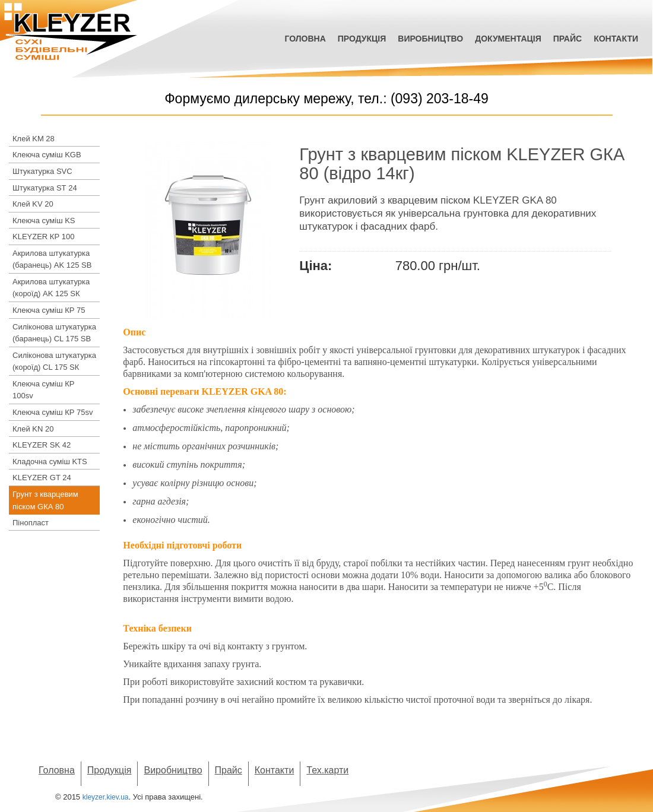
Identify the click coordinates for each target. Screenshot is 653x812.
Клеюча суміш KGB (47, 155)
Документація (508, 39)
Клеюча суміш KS (44, 221)
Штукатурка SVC (42, 171)
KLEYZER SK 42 (42, 445)
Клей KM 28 (34, 139)
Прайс (568, 39)
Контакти (616, 39)
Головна (305, 39)
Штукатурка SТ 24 (45, 188)
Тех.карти (327, 770)
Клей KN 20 (33, 429)
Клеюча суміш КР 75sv (53, 412)
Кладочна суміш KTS (50, 461)
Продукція (362, 39)
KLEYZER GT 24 (42, 478)
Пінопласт (31, 523)
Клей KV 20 (33, 204)
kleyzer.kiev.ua (106, 797)
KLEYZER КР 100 (43, 237)
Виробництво (430, 39)
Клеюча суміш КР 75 (49, 310)
